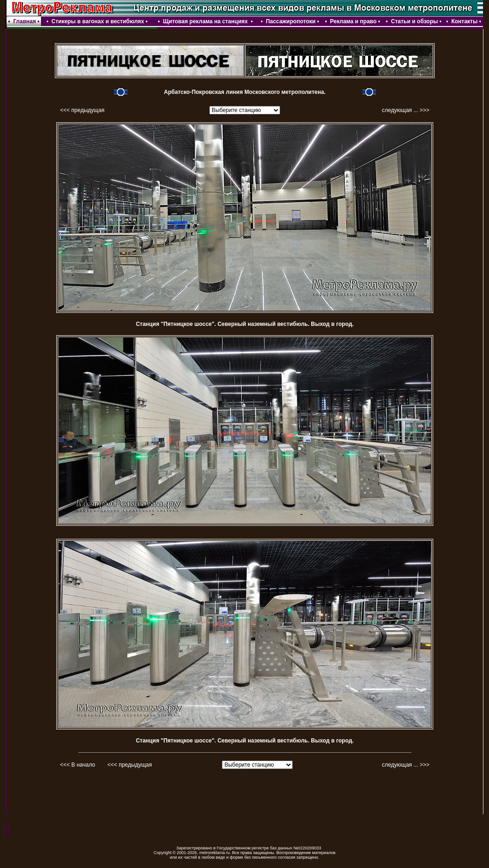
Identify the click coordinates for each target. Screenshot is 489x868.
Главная (24, 21)
